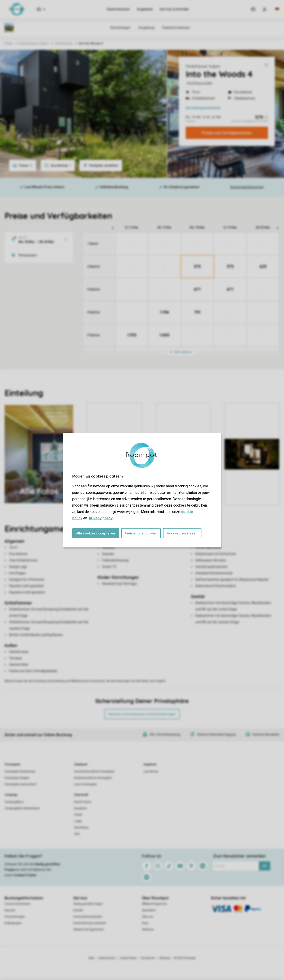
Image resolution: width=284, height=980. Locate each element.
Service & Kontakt (174, 9)
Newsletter (149, 910)
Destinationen (118, 9)
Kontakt (78, 910)
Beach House (83, 802)
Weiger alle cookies (141, 533)
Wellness (148, 929)
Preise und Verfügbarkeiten (227, 133)
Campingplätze (14, 802)
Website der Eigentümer (89, 929)
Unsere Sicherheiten (17, 904)
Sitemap (165, 958)
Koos (145, 923)
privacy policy (101, 518)
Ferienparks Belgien (17, 778)
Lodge (78, 821)
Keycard (10, 910)
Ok (264, 866)
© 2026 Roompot (185, 958)
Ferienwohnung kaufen (88, 917)
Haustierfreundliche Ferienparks (94, 772)
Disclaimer (148, 958)
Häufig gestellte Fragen (88, 904)
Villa (77, 834)
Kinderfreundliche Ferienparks (93, 778)
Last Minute (151, 772)
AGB (91, 958)
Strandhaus (81, 828)
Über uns (148, 917)
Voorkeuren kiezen (182, 533)
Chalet (78, 815)
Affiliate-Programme (154, 904)
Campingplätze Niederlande (22, 808)
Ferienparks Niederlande (20, 772)
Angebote (145, 9)
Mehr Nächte (181, 352)
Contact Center (25, 875)
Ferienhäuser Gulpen (203, 66)
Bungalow (80, 808)
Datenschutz (107, 958)
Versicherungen (15, 917)
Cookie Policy (128, 958)
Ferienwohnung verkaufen (90, 923)
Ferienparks (13, 764)
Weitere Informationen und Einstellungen (142, 714)
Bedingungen (13, 923)
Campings (11, 795)
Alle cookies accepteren (96, 533)
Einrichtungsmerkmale (203, 108)
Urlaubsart (81, 764)
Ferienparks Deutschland (20, 784)
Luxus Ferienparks (86, 784)
